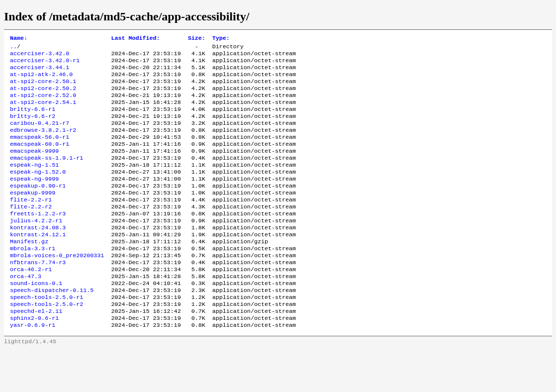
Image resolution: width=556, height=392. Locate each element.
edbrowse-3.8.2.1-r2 (43, 144)
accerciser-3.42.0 (40, 56)
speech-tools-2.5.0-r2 (46, 343)
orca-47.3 (26, 311)
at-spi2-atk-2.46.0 (41, 80)
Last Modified (135, 39)
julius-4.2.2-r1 (36, 247)
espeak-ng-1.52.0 (38, 192)
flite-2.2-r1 (31, 223)
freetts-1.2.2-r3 (38, 239)
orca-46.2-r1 (31, 303)
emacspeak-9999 (34, 168)
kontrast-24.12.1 (38, 263)
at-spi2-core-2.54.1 (43, 112)
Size (197, 39)
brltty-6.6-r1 (33, 120)
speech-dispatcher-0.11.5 (52, 327)
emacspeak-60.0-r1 (40, 160)
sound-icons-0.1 (36, 319)
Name (19, 39)
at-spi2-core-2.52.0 (43, 104)
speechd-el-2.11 (36, 351)
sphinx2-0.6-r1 (34, 359)
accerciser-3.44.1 (40, 72)
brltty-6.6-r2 (33, 128)
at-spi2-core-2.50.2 (43, 96)
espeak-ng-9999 (34, 199)
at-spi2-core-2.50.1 (43, 88)
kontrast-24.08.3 (38, 255)
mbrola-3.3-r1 (33, 279)
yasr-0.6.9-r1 (33, 367)
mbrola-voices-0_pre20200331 (57, 287)
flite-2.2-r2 (31, 231)
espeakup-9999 (33, 215)
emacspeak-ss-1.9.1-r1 (46, 176)
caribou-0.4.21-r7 (40, 136)
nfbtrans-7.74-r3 (38, 295)
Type (221, 39)
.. (13, 48)
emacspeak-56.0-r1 (40, 152)
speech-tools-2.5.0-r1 (46, 335)
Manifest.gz (29, 271)
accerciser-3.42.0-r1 (45, 64)
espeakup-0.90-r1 (38, 207)
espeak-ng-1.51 (34, 184)
